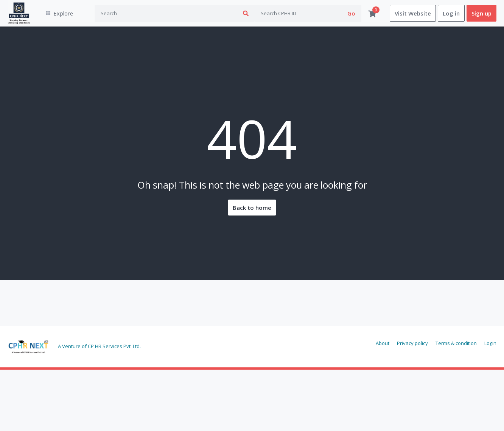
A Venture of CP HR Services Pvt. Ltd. (99, 346)
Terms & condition (456, 343)
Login (490, 343)
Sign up (481, 13)
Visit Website (413, 13)
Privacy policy (412, 343)
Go (351, 13)
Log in (451, 13)
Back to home (252, 208)
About (383, 343)
